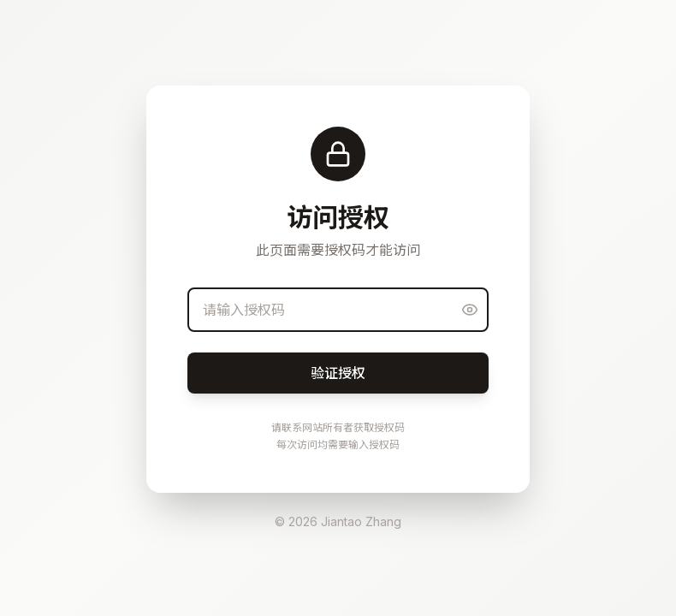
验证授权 (338, 373)
